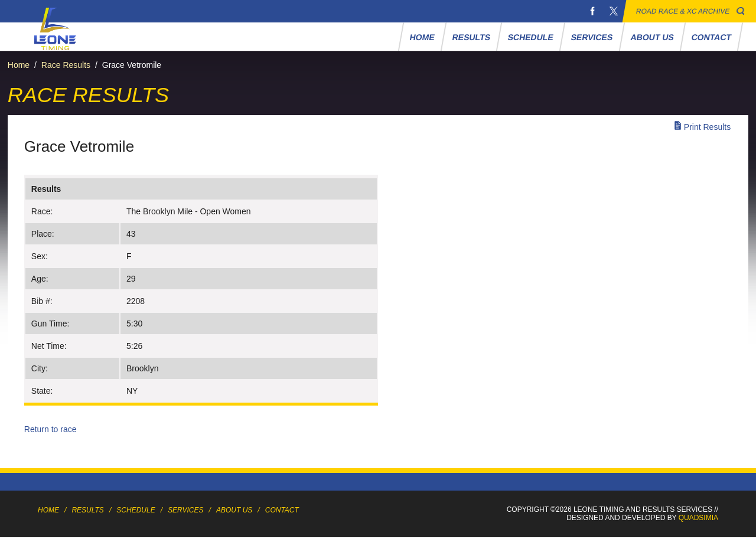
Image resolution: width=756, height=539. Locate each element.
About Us (652, 37)
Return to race (50, 429)
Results (472, 37)
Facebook (592, 11)
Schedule (531, 37)
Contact (712, 37)
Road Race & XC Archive (683, 11)
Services (592, 37)
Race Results (66, 65)
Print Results (707, 127)
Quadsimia (698, 518)
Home (423, 37)
